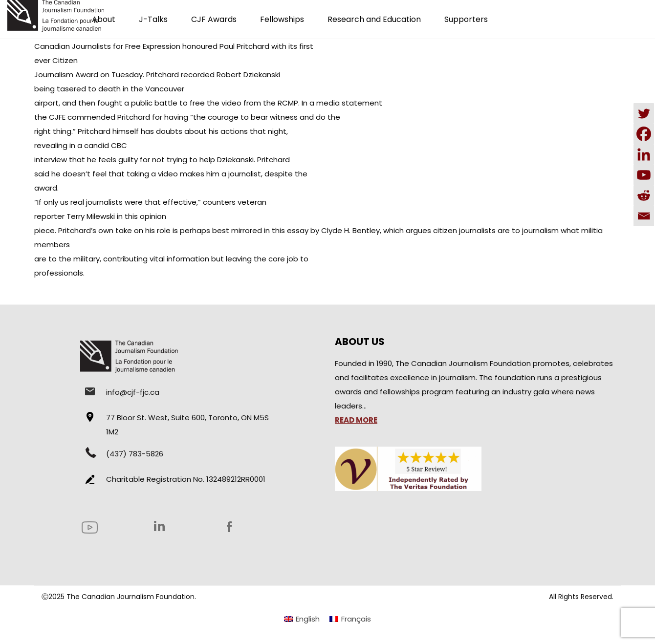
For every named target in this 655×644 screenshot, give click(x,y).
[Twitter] (644, 113)
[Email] (644, 216)
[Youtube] (644, 175)
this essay (289, 230)
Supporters (466, 19)
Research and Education (374, 19)
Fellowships (282, 19)
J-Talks (153, 19)
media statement (349, 103)
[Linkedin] (644, 154)
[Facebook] (644, 134)
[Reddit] (644, 195)
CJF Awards (214, 19)
